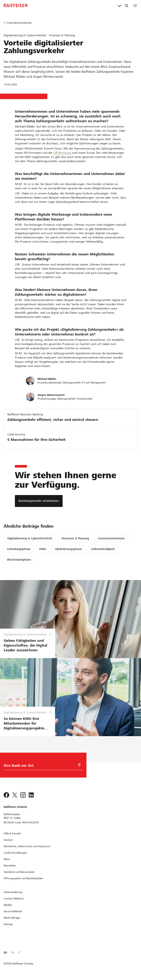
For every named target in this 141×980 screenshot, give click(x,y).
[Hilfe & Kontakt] (12, 833)
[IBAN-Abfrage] (12, 918)
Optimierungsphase (68, 549)
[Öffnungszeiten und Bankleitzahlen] (23, 878)
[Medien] (8, 905)
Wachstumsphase (19, 560)
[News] (7, 859)
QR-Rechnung (62, 153)
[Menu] (135, 5)
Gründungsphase (19, 549)
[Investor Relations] (14, 898)
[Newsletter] (10, 865)
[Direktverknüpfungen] (119, 5)
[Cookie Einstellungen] (15, 853)
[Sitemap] (8, 924)
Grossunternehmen (111, 538)
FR (13, 953)
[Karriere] (8, 840)
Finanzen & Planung (75, 538)
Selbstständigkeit (103, 549)
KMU (43, 549)
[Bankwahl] (41, 766)
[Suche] (126, 5)
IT (19, 953)
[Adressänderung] (13, 892)
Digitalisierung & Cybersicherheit (30, 538)
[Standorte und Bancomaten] (19, 872)
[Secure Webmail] (13, 911)
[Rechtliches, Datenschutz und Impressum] (27, 846)
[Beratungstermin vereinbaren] (39, 501)
